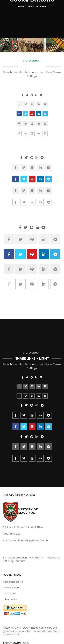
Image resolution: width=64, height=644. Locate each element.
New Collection (11, 588)
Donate (21, 561)
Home (21, 6)
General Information (15, 558)
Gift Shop (8, 561)
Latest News (10, 599)
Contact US (37, 558)
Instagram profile (13, 582)
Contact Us (9, 594)
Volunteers (54, 558)
